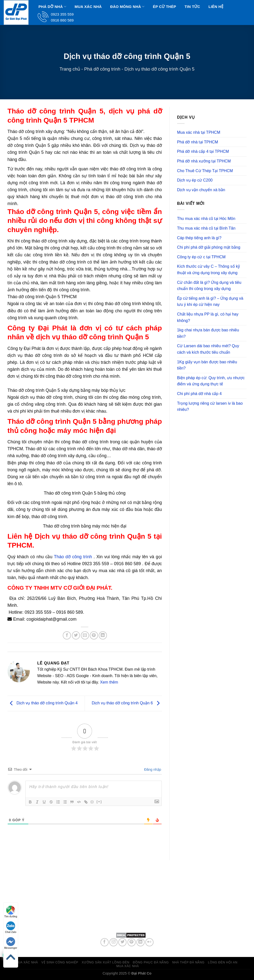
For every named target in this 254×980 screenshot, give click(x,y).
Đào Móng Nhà (127, 7)
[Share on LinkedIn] (103, 635)
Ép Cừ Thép (164, 7)
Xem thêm (109, 682)
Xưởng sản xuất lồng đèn (105, 962)
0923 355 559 (141, 917)
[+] (99, 802)
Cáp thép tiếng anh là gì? (199, 238)
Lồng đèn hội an (223, 962)
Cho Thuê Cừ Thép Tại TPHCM (205, 171)
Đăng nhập (152, 769)
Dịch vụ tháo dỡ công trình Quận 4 (43, 703)
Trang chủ (70, 69)
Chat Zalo (11, 927)
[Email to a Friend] (85, 635)
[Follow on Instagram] (113, 942)
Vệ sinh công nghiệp (60, 962)
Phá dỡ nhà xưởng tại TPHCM (204, 161)
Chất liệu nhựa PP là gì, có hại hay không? (208, 317)
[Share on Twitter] (76, 635)
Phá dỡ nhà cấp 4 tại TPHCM (203, 151)
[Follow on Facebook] (105, 942)
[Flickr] (149, 942)
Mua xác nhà (88, 7)
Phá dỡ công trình (102, 69)
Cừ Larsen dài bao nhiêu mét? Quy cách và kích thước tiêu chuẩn (208, 349)
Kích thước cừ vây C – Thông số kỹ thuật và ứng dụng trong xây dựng (208, 270)
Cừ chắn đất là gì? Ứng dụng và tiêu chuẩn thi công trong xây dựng (209, 286)
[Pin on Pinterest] (94, 635)
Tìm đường (11, 912)
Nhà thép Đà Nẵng (188, 962)
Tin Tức (192, 7)
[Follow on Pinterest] (132, 942)
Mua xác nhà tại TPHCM (199, 132)
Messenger (11, 943)
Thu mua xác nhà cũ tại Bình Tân (206, 228)
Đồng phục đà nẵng (151, 962)
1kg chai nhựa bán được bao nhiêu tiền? (208, 333)
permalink (125, 647)
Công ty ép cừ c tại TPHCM (201, 257)
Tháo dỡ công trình (73, 557)
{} (92, 802)
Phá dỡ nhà (52, 7)
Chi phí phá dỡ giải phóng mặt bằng (209, 247)
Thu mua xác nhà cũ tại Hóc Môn (206, 219)
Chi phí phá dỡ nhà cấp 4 (199, 394)
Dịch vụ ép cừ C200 (195, 180)
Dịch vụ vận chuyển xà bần (201, 190)
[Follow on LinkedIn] (141, 942)
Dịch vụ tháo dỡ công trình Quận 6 (127, 703)
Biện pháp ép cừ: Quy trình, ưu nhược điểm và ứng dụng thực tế (211, 381)
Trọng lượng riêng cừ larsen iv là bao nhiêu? (210, 407)
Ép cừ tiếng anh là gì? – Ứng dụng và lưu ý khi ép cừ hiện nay (210, 302)
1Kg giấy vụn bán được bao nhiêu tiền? (207, 365)
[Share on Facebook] (67, 635)
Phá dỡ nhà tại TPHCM (198, 142)
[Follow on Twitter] (122, 942)
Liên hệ (216, 7)
